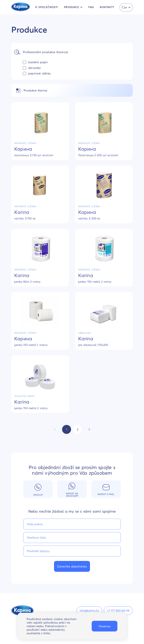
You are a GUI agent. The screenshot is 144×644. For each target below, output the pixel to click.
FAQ (91, 7)
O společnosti (46, 7)
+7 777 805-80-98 (118, 611)
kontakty (107, 7)
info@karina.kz (89, 611)
